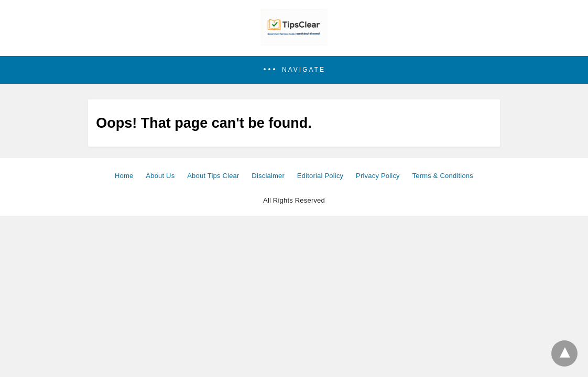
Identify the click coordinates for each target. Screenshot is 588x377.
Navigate (304, 70)
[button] (294, 70)
